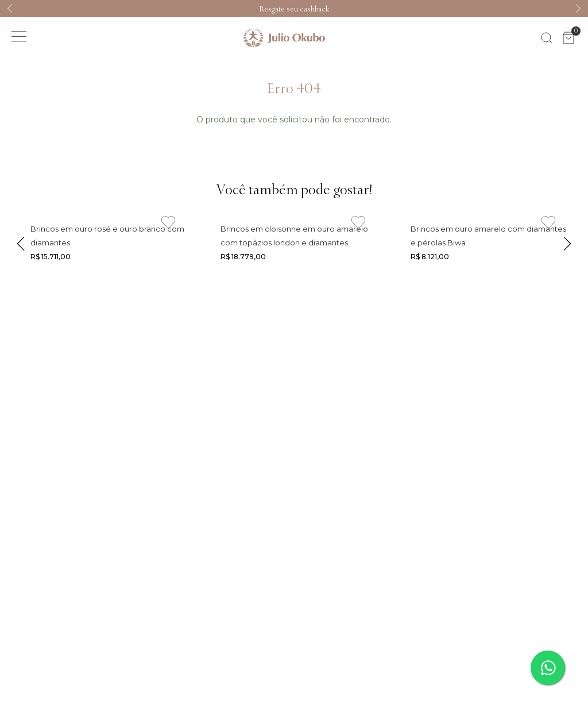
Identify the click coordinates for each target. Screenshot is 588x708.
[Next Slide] (578, 8)
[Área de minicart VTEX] (568, 38)
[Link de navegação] (294, 9)
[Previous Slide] (10, 8)
